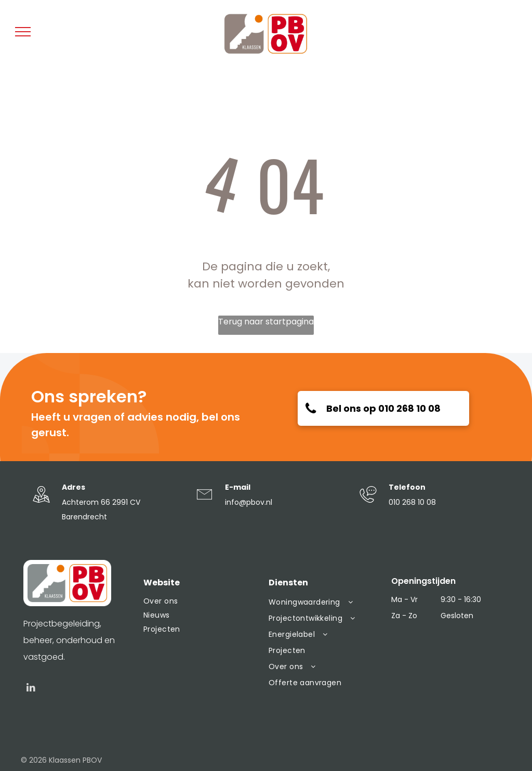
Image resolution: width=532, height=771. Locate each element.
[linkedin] (31, 689)
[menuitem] (201, 601)
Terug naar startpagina (266, 322)
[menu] (23, 32)
